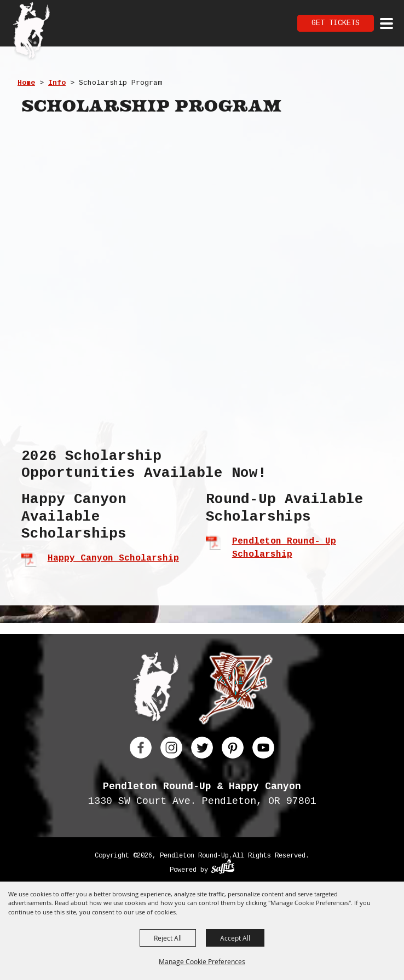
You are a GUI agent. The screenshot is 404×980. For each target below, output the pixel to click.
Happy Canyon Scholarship (113, 558)
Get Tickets (336, 23)
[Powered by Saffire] (223, 868)
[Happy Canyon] (236, 690)
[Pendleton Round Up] (31, 32)
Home (26, 83)
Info (57, 83)
